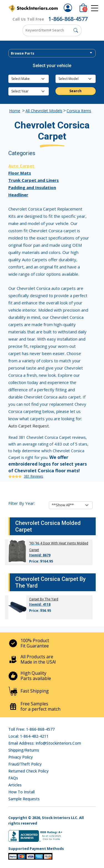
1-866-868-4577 (68, 19)
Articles (15, 785)
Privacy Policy (21, 757)
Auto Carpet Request (29, 426)
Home (15, 111)
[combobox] (52, 53)
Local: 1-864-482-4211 (28, 736)
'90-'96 (34, 543)
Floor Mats (20, 173)
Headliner (18, 195)
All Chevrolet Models (44, 111)
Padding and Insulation (32, 187)
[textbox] (52, 53)
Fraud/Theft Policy (25, 764)
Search (75, 91)
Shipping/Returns (24, 750)
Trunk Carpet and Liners (34, 180)
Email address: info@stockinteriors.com (45, 743)
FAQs (13, 778)
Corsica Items (79, 111)
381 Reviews (33, 476)
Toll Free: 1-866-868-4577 (31, 729)
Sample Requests (24, 799)
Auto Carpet (21, 166)
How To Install (21, 792)
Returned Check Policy (28, 771)
